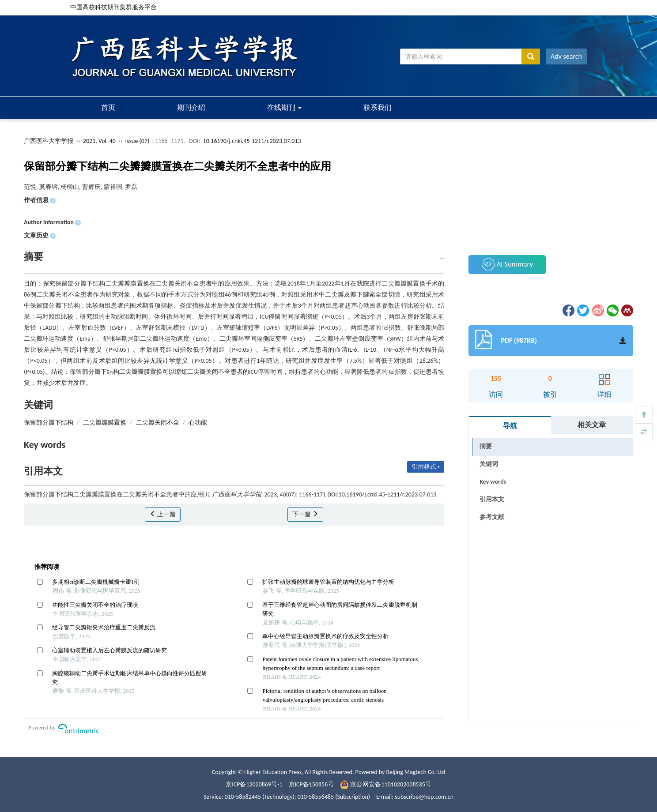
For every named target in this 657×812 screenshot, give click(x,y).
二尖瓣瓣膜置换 (105, 423)
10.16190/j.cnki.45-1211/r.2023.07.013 (252, 141)
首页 (108, 107)
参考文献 (492, 517)
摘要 (486, 446)
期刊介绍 (191, 107)
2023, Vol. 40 (100, 141)
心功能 (198, 423)
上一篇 (163, 514)
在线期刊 (284, 107)
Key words (493, 482)
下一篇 (305, 514)
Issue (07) (138, 141)
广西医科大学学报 (49, 141)
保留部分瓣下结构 (49, 423)
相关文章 (592, 425)
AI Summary (507, 264)
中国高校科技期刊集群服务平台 (113, 7)
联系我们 (378, 107)
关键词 (489, 464)
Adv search (566, 56)
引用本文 (492, 499)
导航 (510, 426)
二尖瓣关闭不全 (158, 423)
